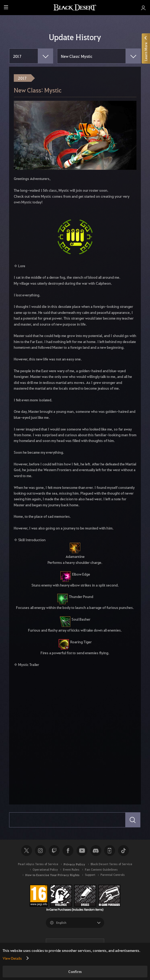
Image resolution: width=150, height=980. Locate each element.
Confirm (75, 972)
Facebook (68, 851)
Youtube (82, 851)
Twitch (54, 851)
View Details (12, 958)
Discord (96, 851)
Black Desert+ (110, 851)
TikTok (123, 851)
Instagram (40, 851)
